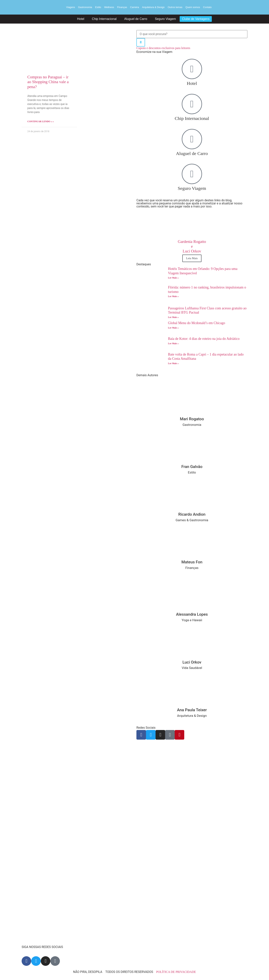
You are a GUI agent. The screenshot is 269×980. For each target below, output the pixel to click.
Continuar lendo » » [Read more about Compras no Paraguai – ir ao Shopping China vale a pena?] (41, 121)
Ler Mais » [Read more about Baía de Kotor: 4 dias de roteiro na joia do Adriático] (173, 343)
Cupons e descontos (163, 48)
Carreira (134, 7)
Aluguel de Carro (136, 19)
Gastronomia (85, 7)
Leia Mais (192, 258)
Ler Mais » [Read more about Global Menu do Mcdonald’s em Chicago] (173, 328)
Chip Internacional (104, 19)
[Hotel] (192, 69)
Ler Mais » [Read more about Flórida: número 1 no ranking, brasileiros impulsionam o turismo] (173, 296)
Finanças (122, 7)
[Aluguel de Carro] (192, 139)
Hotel (81, 19)
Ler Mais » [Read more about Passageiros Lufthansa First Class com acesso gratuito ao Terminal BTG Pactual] (173, 317)
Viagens (71, 7)
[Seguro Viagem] (192, 174)
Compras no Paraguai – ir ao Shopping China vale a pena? (48, 82)
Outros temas (175, 7)
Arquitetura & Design (153, 7)
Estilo (98, 7)
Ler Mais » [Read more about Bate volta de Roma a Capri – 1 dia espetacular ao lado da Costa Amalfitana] (173, 363)
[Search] (141, 42)
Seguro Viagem (165, 19)
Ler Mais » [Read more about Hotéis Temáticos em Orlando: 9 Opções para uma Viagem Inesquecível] (173, 278)
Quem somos (193, 7)
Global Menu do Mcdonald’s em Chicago (197, 323)
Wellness (109, 7)
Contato (207, 7)
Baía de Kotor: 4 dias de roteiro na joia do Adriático (204, 339)
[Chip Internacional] (192, 104)
